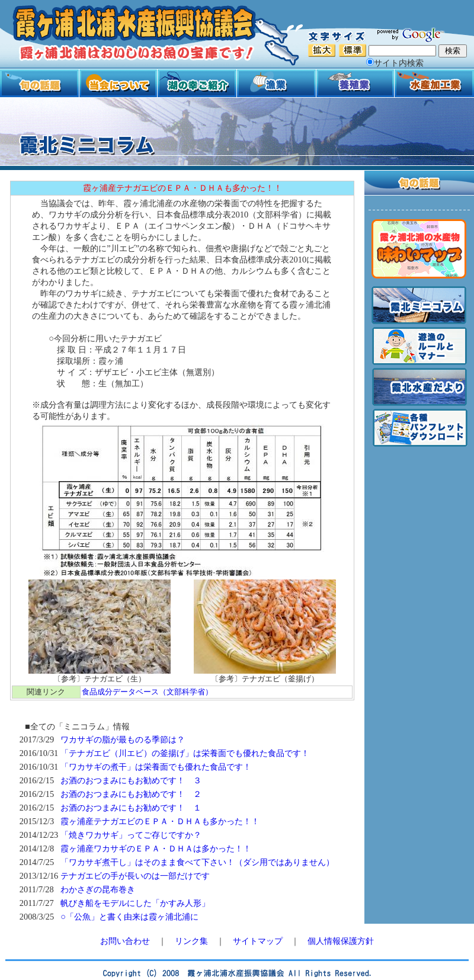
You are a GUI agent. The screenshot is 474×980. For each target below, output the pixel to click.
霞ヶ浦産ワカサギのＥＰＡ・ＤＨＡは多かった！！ (156, 848)
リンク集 (191, 941)
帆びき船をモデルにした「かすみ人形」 (135, 903)
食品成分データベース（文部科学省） (147, 692)
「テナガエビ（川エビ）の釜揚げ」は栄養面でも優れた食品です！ (185, 753)
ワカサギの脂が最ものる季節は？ (123, 739)
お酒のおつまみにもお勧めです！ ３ (131, 780)
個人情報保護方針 (341, 941)
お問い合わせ (125, 941)
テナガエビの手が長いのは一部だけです (135, 876)
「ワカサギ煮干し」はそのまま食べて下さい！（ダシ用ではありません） (197, 862)
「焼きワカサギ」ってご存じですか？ (131, 835)
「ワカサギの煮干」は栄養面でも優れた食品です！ (156, 767)
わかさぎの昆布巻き (98, 889)
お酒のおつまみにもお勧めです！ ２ (131, 794)
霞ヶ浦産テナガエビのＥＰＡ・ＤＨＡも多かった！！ (160, 821)
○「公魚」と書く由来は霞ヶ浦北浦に (129, 917)
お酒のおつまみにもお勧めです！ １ (131, 808)
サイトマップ (258, 941)
